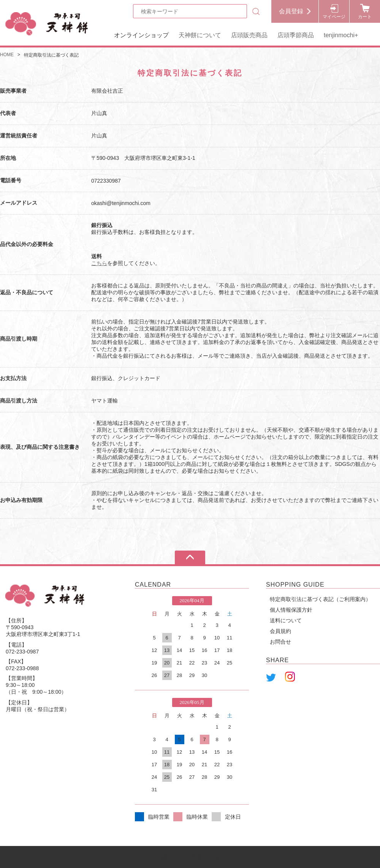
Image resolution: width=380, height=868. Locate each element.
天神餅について (200, 35)
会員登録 (291, 11)
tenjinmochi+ (341, 35)
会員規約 (280, 631)
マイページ (334, 17)
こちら (99, 263)
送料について (286, 620)
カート (365, 17)
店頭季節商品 (296, 35)
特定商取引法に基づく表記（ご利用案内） (320, 599)
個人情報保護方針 (291, 610)
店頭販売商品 (249, 35)
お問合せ (280, 642)
